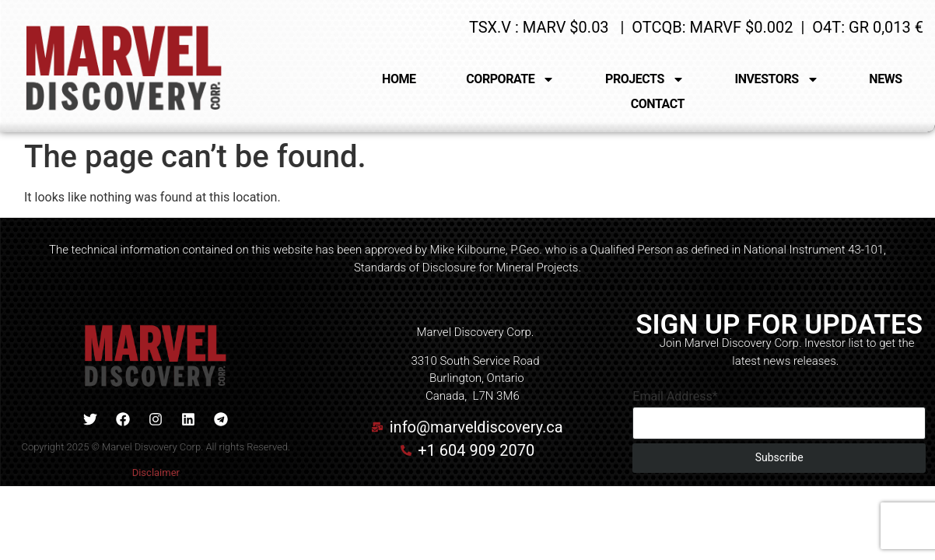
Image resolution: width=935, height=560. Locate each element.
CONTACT (658, 104)
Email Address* (675, 397)
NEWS (885, 79)
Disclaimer (156, 472)
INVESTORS (777, 79)
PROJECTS (645, 79)
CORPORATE (510, 79)
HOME (399, 79)
